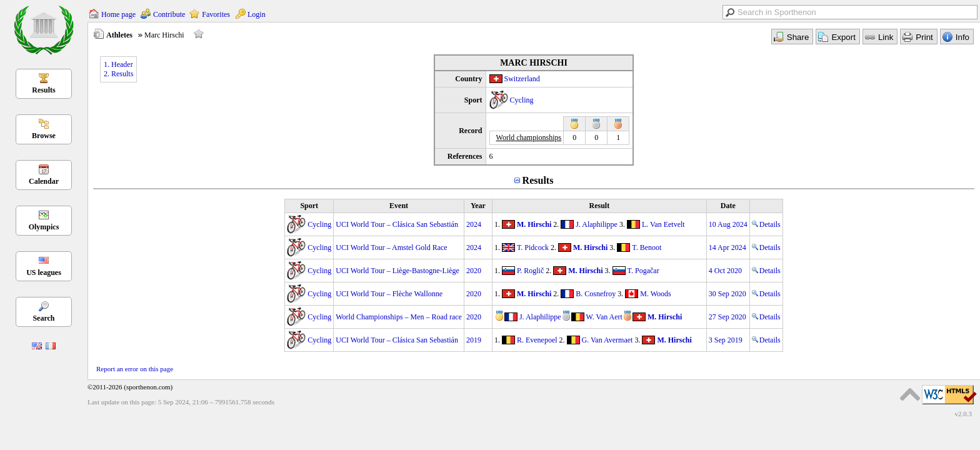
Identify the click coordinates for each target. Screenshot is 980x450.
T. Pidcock (533, 247)
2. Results (118, 74)
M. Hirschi (534, 224)
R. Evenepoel (537, 340)
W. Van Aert (604, 317)
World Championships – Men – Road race (399, 317)
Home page (118, 14)
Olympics (44, 227)
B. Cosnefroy (596, 294)
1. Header (118, 64)
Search (43, 318)
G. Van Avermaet (607, 340)
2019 (474, 340)
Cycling (522, 100)
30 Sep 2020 (727, 294)
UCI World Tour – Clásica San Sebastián (397, 224)
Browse (44, 136)
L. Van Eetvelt (663, 224)
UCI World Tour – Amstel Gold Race (391, 247)
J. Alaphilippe (597, 224)
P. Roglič (530, 271)
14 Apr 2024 (727, 247)
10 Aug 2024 (728, 224)
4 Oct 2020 (725, 271)
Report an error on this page (135, 369)
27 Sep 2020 (727, 317)
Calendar (44, 181)
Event (399, 206)
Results (43, 90)
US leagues (44, 272)
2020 (474, 271)
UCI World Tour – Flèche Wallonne (389, 294)
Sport (309, 206)
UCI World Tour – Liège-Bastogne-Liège (397, 271)
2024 (474, 224)
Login (257, 14)
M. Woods (656, 294)
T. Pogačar (643, 271)
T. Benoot (647, 247)
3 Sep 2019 (726, 340)
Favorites (216, 14)
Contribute (169, 14)
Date (728, 206)
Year (478, 206)
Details (766, 224)
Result (599, 206)
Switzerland (522, 79)
